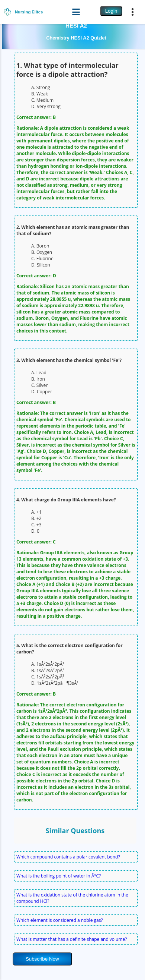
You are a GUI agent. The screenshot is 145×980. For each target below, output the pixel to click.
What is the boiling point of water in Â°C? (59, 876)
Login (111, 11)
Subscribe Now (42, 959)
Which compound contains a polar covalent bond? (68, 857)
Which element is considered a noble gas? (60, 920)
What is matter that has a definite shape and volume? (72, 939)
